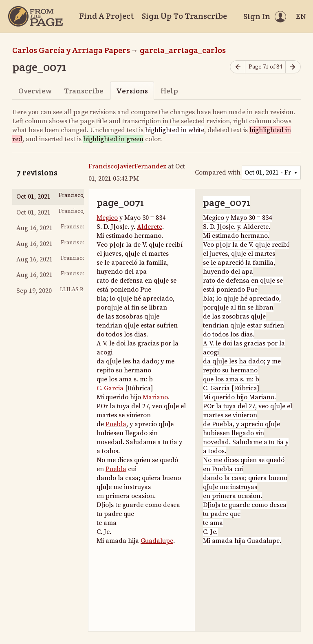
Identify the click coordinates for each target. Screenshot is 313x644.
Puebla (116, 424)
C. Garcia (110, 388)
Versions (132, 91)
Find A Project (106, 16)
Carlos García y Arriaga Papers (71, 50)
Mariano (155, 397)
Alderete (150, 227)
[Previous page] (238, 67)
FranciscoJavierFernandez (127, 166)
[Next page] (293, 67)
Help (169, 91)
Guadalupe (157, 541)
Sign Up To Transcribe (184, 16)
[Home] (35, 16)
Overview (35, 91)
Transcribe (84, 91)
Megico (107, 218)
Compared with (218, 173)
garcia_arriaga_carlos (183, 50)
